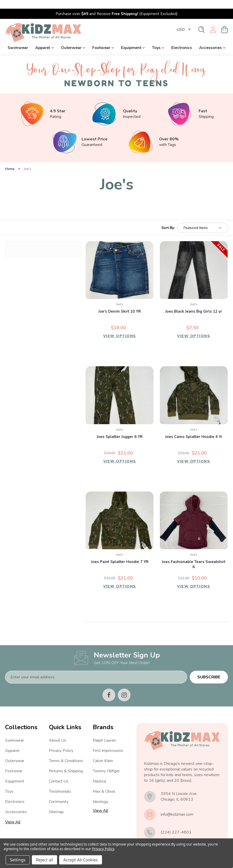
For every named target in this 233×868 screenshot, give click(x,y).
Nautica (99, 773)
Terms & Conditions (66, 752)
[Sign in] (213, 21)
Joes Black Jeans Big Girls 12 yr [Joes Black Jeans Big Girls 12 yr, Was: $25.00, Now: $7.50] (194, 303)
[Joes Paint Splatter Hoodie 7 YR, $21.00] (120, 512)
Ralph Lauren (104, 732)
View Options (120, 329)
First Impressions (108, 742)
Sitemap (56, 803)
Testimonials (60, 783)
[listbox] (202, 219)
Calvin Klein (103, 752)
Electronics (182, 39)
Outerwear (73, 39)
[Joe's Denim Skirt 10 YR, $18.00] (120, 261)
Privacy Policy (61, 742)
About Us (58, 732)
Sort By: (168, 219)
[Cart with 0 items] (225, 21)
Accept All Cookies (81, 860)
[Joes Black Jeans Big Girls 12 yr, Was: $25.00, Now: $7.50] (194, 261)
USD (184, 21)
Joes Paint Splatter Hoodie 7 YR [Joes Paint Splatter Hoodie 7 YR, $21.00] (120, 553)
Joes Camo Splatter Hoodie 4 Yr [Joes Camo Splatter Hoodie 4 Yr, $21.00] (194, 428)
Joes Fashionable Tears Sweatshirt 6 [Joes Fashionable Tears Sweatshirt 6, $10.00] (194, 556)
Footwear (103, 39)
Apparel (44, 39)
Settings (18, 860)
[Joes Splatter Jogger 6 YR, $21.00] (120, 386)
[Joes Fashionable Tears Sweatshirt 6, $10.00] (194, 512)
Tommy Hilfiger (106, 762)
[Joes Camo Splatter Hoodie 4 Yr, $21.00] (194, 386)
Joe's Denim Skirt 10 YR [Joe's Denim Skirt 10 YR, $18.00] (120, 303)
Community (59, 793)
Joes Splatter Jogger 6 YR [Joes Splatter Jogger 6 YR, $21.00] (120, 428)
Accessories (212, 39)
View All (13, 813)
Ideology (101, 793)
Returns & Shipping (66, 762)
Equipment (133, 39)
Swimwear (18, 39)
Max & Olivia (104, 783)
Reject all (44, 860)
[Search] (202, 21)
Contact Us (59, 773)
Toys (158, 39)
